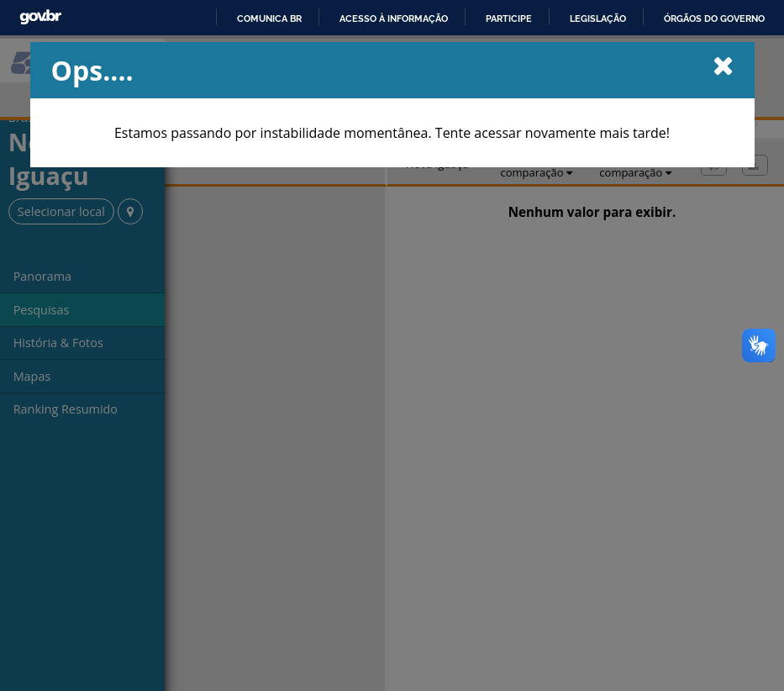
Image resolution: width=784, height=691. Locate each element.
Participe (509, 18)
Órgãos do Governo (714, 18)
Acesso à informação (394, 18)
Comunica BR (269, 18)
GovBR (40, 17)
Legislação (598, 18)
